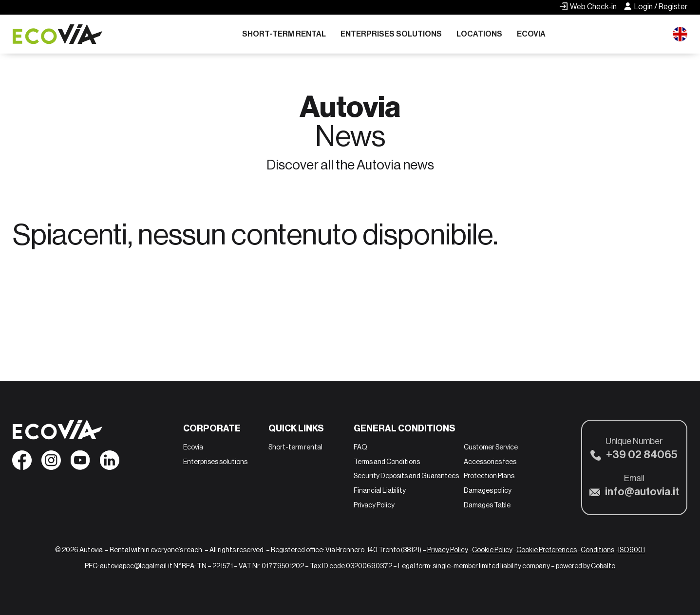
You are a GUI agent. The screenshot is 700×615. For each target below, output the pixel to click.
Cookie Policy (492, 550)
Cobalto (603, 566)
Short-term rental (284, 34)
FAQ (360, 447)
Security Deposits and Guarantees (406, 476)
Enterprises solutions (391, 34)
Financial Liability (380, 490)
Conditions (597, 550)
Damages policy (488, 490)
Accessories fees (490, 462)
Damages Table (487, 505)
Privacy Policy (374, 505)
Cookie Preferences (547, 550)
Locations (479, 34)
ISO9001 (632, 550)
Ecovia (531, 34)
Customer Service (491, 447)
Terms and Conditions (387, 462)
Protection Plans (489, 476)
